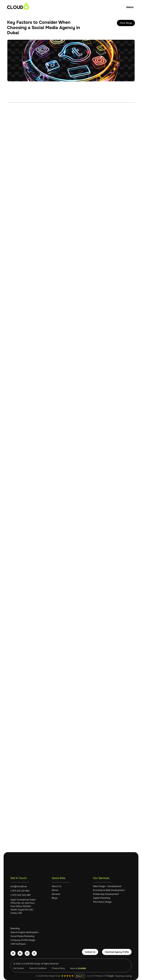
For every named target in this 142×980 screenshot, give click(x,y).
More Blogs (126, 23)
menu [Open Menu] (130, 7)
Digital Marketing (102, 898)
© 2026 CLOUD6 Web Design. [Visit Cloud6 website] (27, 964)
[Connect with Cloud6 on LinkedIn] (20, 953)
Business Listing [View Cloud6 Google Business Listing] (119, 976)
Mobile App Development (106, 894)
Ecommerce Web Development (109, 890)
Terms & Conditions (38, 968)
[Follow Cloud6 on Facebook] (13, 953)
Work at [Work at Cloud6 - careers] (78, 968)
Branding (15, 928)
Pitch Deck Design (102, 902)
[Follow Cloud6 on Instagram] (27, 953)
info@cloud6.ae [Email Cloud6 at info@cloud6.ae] (19, 886)
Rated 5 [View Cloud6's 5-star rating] (80, 976)
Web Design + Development (107, 886)
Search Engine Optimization (25, 932)
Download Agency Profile (117, 952)
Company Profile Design (23, 940)
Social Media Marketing (22, 936)
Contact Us (90, 952)
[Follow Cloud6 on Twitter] (34, 953)
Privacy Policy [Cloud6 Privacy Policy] (58, 968)
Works (55, 890)
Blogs (55, 898)
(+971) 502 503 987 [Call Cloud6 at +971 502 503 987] (21, 895)
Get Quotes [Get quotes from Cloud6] (19, 968)
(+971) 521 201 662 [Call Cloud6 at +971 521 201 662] (20, 891)
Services (56, 894)
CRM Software (18, 944)
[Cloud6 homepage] (18, 6)
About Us (57, 886)
